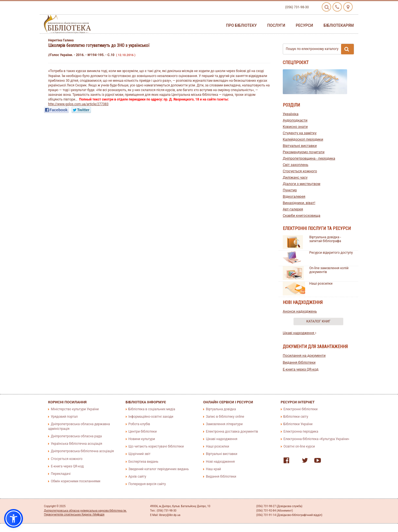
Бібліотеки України (298, 424)
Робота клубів (139, 424)
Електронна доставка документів (232, 432)
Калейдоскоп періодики (303, 139)
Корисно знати (295, 127)
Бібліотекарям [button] (339, 25)
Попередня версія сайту (147, 484)
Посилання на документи (304, 355)
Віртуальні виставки (300, 146)
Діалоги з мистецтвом (302, 184)
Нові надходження (220, 462)
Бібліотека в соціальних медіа (152, 409)
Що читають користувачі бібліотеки (156, 446)
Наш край (213, 469)
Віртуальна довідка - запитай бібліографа (325, 239)
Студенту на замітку (300, 133)
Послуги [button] (276, 25)
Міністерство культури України (75, 409)
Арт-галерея (293, 209)
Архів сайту (137, 477)
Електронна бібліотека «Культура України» (316, 439)
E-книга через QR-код (301, 369)
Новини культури (142, 439)
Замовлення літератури (224, 424)
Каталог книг (318, 321)
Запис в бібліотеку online (225, 417)
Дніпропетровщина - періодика (309, 158)
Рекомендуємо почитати (304, 152)
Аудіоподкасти (295, 120)
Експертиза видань (143, 462)
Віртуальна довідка (221, 409)
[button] (14, 518)
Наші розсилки (321, 284)
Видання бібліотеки (299, 362)
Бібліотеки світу (296, 417)
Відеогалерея (294, 196)
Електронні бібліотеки (301, 409)
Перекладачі (61, 474)
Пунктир (290, 190)
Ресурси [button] (304, 25)
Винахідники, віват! (299, 203)
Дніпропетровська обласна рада (76, 436)
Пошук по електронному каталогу (320, 49)
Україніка (291, 114)
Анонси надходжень (300, 311)
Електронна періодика (301, 432)
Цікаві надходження (299, 333)
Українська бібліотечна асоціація (77, 444)
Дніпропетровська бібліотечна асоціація (82, 451)
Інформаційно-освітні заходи (151, 417)
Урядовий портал (64, 417)
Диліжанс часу (295, 177)
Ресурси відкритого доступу (331, 253)
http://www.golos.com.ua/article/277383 (78, 104)
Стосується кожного (300, 171)
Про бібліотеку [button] (241, 25)
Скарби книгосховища (302, 215)
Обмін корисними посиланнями (76, 481)
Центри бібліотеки (143, 432)
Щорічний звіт (140, 454)
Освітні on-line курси (299, 446)
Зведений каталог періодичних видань (159, 469)
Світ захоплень (295, 165)
